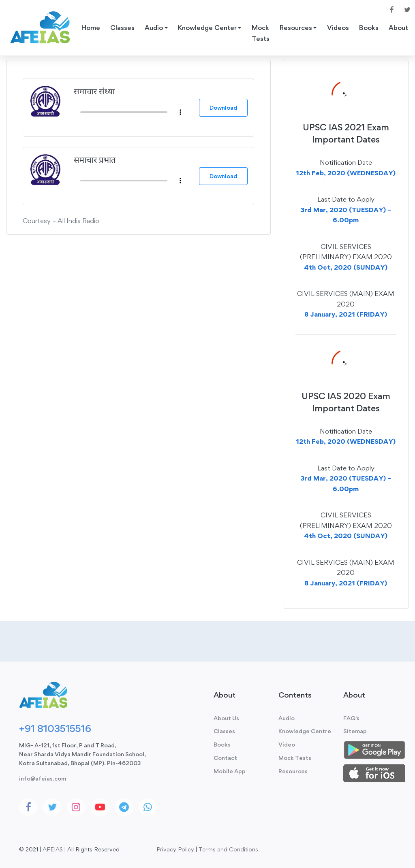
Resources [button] (297, 28)
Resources (293, 771)
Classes (122, 28)
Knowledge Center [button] (208, 28)
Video (287, 744)
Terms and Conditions (228, 849)
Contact (225, 758)
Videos (339, 28)
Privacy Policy (175, 849)
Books (370, 28)
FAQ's (351, 718)
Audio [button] (154, 28)
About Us (226, 718)
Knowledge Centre (305, 731)
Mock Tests (261, 33)
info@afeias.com (43, 778)
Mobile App (230, 771)
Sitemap (355, 731)
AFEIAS (53, 849)
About (400, 28)
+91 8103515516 (55, 728)
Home (91, 28)
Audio (287, 718)
